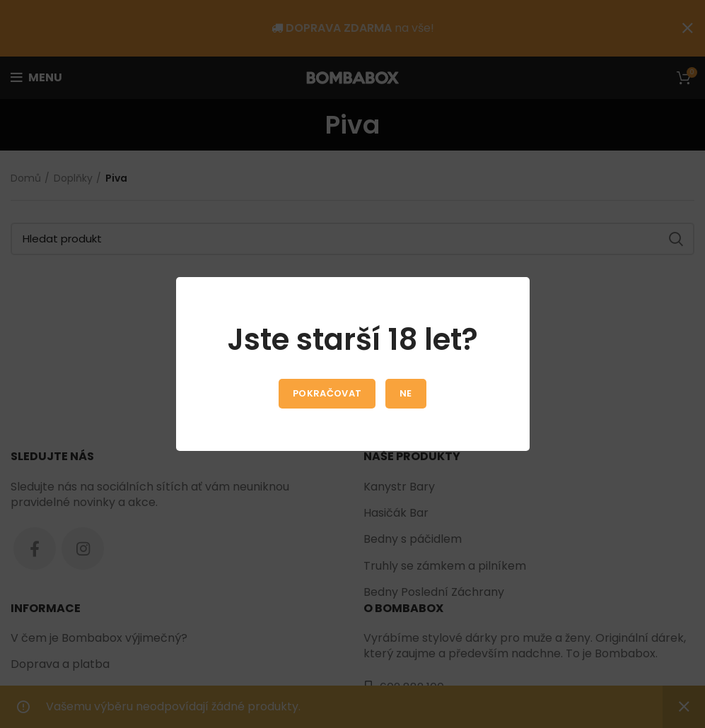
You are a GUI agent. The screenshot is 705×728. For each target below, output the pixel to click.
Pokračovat (327, 393)
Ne (406, 393)
